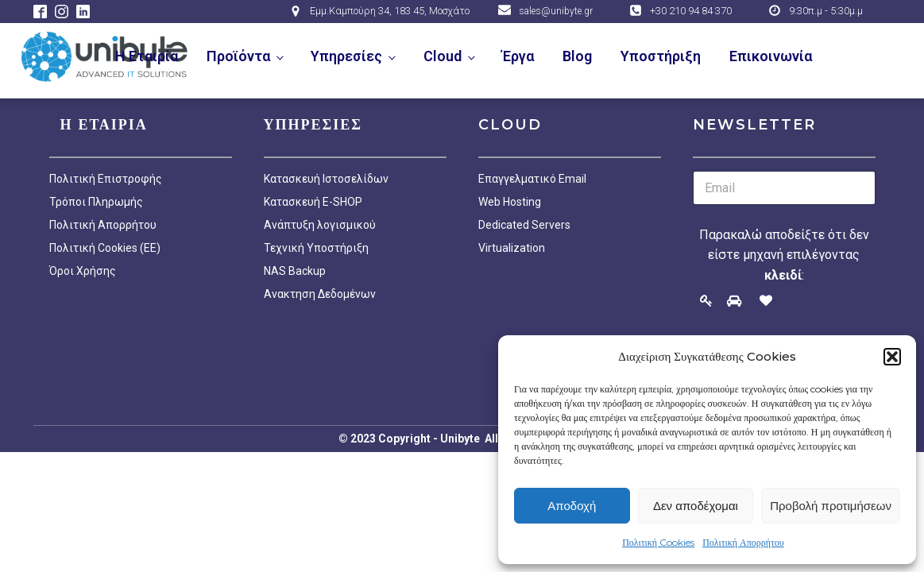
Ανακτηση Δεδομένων (320, 294)
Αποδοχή (572, 506)
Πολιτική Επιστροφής (106, 179)
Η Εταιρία (147, 56)
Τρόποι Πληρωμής (96, 202)
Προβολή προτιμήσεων (831, 506)
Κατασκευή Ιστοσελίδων (326, 179)
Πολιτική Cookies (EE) (105, 248)
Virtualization (512, 248)
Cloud (443, 56)
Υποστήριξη (661, 56)
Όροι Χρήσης (83, 271)
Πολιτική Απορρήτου (743, 542)
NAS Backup (295, 271)
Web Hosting (510, 202)
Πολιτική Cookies (658, 542)
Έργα (518, 56)
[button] (892, 357)
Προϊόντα (238, 56)
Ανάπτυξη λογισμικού (320, 225)
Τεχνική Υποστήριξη (316, 248)
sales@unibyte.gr (556, 11)
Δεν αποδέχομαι (696, 506)
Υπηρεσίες (346, 56)
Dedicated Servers (524, 225)
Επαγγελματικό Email (532, 179)
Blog (577, 56)
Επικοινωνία (771, 56)
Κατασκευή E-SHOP (313, 202)
